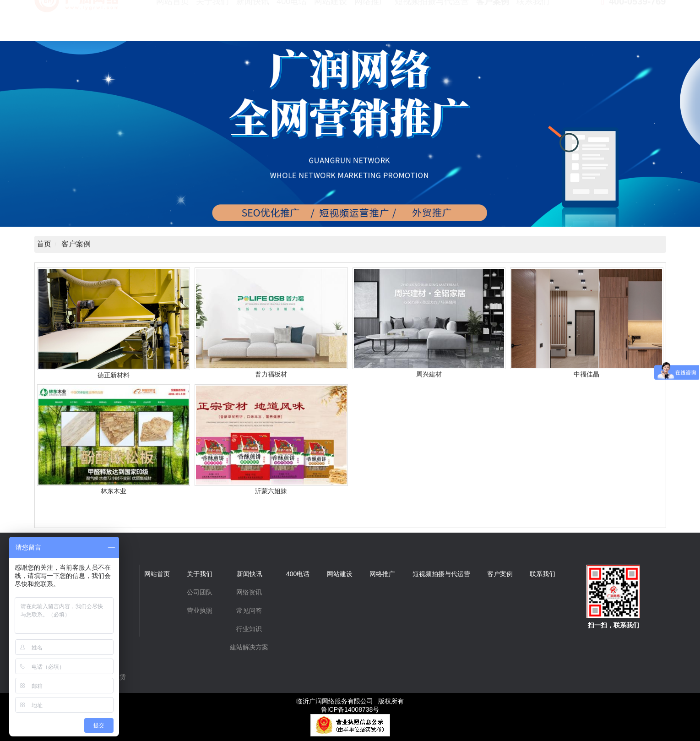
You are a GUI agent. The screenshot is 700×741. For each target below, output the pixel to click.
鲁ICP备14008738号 (350, 709)
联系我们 (533, 23)
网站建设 (331, 23)
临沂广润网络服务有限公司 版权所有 (350, 701)
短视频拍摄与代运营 (432, 23)
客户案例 (493, 23)
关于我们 (212, 23)
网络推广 (371, 23)
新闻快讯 (253, 23)
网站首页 (173, 23)
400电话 (292, 23)
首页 (44, 244)
